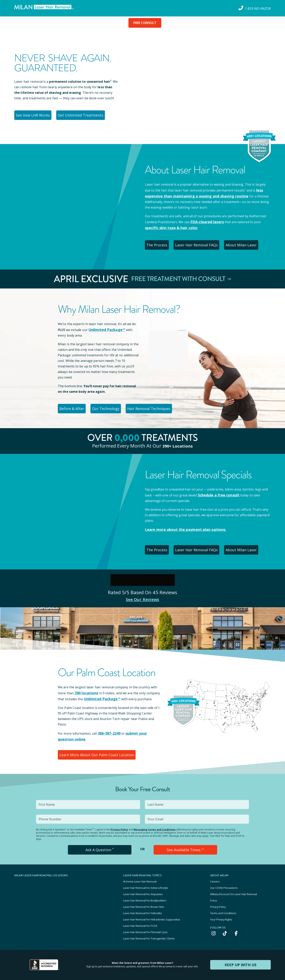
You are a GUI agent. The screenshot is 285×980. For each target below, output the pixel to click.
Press (214, 884)
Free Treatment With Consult (181, 274)
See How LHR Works (34, 114)
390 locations (85, 684)
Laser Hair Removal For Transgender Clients (149, 916)
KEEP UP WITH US (240, 942)
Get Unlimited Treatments (83, 114)
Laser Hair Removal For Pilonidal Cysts (145, 911)
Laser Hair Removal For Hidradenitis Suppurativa (152, 900)
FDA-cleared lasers (205, 219)
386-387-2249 (108, 723)
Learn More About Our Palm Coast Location (95, 743)
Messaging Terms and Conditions (155, 817)
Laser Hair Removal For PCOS (140, 905)
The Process (159, 241)
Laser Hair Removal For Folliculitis (142, 895)
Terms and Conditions (223, 895)
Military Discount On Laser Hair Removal (234, 879)
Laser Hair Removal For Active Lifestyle (146, 873)
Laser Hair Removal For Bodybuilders (145, 884)
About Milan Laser (248, 241)
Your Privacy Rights (221, 900)
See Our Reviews (143, 590)
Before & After (74, 403)
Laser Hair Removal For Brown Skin (144, 889)
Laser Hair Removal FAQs (201, 241)
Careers (215, 868)
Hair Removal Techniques (157, 403)
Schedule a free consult (217, 488)
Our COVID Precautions (224, 873)
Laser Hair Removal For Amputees (143, 879)
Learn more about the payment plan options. (181, 522)
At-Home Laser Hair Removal (140, 868)
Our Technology (111, 403)
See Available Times (185, 837)
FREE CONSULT (145, 23)
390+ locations (178, 439)
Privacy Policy (119, 817)
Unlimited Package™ (105, 325)
